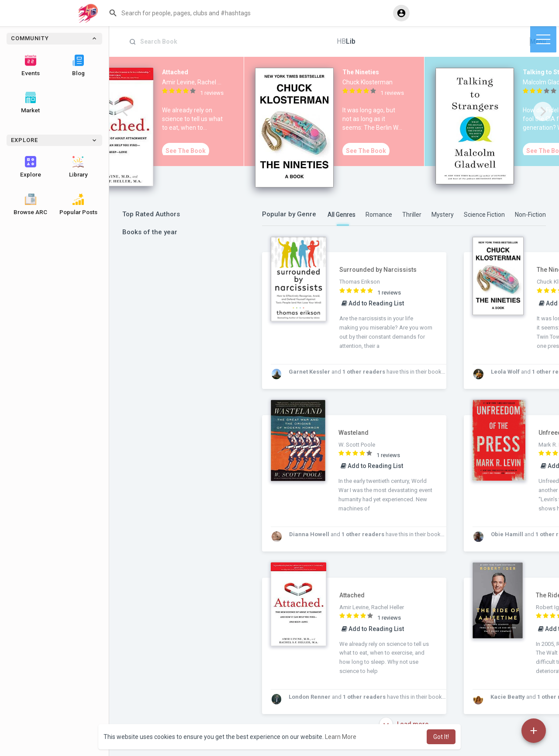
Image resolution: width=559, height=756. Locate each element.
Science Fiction (484, 215)
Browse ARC (30, 205)
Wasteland (354, 433)
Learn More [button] (341, 737)
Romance (379, 215)
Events (31, 66)
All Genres (342, 215)
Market (30, 103)
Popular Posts (78, 205)
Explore (31, 167)
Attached (352, 595)
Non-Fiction (530, 215)
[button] (247, 13)
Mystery (443, 215)
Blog (78, 66)
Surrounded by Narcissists (378, 270)
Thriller (412, 215)
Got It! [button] (441, 737)
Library (78, 167)
